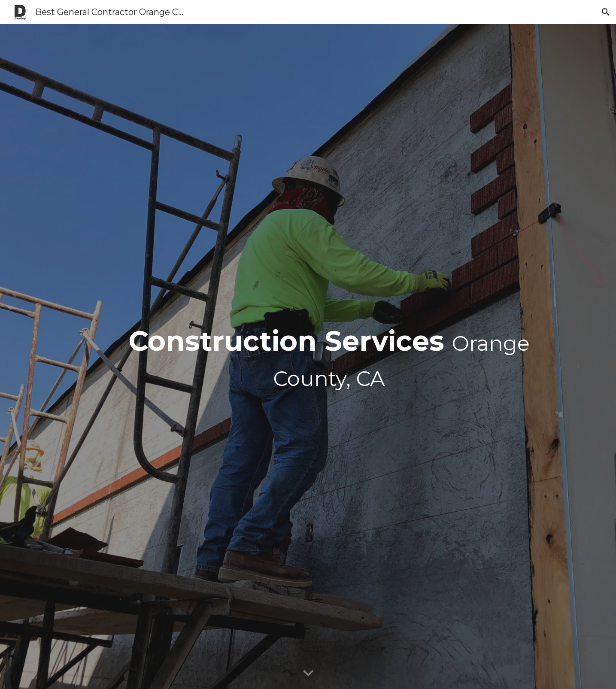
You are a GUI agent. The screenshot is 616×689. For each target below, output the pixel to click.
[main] (329, 357)
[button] (606, 12)
